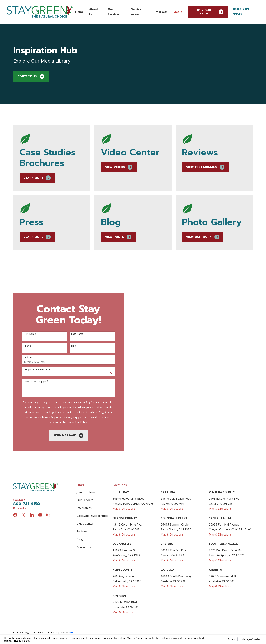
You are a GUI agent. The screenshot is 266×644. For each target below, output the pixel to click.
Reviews (82, 531)
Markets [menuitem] (162, 12)
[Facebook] (15, 515)
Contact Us (31, 76)
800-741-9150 (242, 12)
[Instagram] (48, 515)
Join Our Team (210, 12)
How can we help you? (33, 381)
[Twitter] (23, 515)
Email (71, 346)
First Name (26, 334)
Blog (80, 539)
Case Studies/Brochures (92, 516)
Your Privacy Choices (59, 633)
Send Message (65, 435)
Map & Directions (124, 508)
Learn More (42, 178)
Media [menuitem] (178, 12)
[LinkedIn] (32, 515)
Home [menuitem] (79, 12)
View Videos (124, 167)
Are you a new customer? (34, 369)
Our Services (85, 500)
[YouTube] (40, 515)
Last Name (74, 334)
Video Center (85, 524)
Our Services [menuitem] (114, 12)
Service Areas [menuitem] (136, 12)
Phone (24, 346)
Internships (84, 508)
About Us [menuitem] (94, 12)
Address (25, 358)
